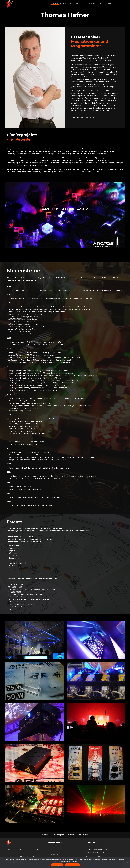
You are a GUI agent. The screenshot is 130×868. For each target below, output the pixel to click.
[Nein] (127, 863)
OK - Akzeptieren (57, 865)
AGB (50, 850)
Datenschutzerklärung (72, 865)
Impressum (53, 854)
